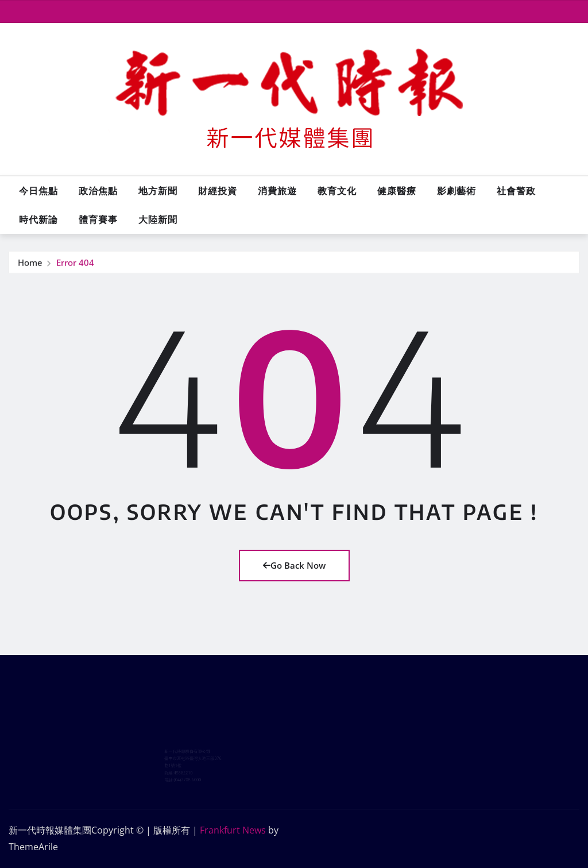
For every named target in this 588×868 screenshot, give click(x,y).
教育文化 (337, 191)
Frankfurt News (233, 830)
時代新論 (38, 219)
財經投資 (218, 191)
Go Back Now (294, 565)
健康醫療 (397, 191)
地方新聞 (158, 191)
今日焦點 (38, 191)
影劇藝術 (457, 191)
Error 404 (75, 263)
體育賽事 (98, 219)
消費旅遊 (277, 191)
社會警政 (516, 191)
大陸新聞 (158, 219)
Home (30, 263)
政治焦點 (98, 191)
